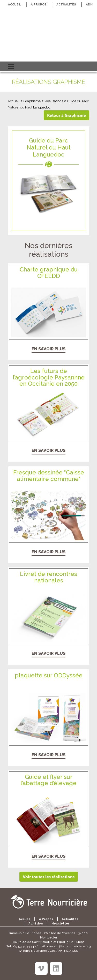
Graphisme (32, 101)
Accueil (14, 4)
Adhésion (36, 923)
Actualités (66, 4)
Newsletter (60, 923)
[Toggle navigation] (11, 66)
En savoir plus (48, 349)
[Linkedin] (56, 968)
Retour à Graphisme (66, 115)
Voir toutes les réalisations (49, 877)
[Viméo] (41, 968)
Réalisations (54, 101)
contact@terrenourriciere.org (69, 946)
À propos (39, 4)
